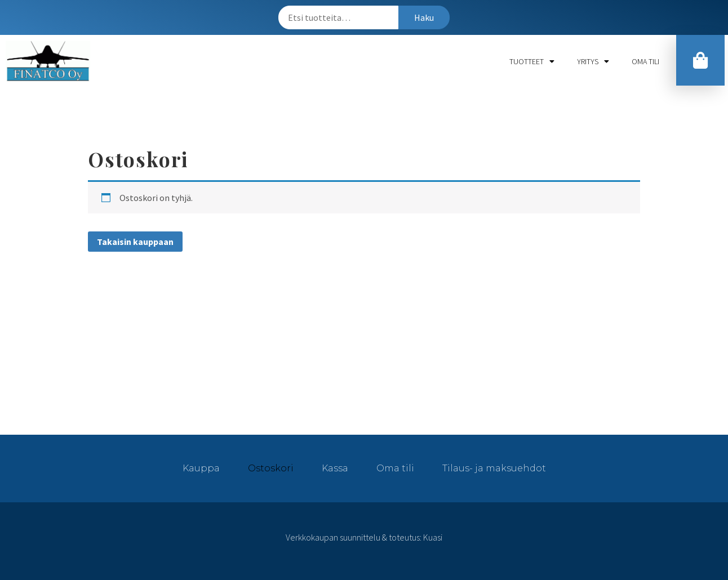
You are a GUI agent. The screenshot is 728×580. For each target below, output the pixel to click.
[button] (700, 60)
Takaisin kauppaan (135, 242)
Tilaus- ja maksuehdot (494, 468)
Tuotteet (532, 61)
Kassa (335, 468)
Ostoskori (271, 468)
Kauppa (201, 468)
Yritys (593, 61)
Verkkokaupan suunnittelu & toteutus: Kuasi (364, 537)
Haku (424, 17)
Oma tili (645, 61)
